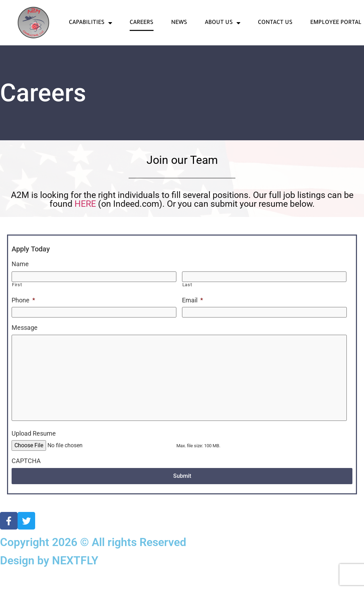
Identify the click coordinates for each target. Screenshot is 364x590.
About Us (223, 23)
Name (20, 264)
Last (187, 283)
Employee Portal (336, 23)
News (179, 23)
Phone (23, 299)
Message (25, 325)
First (17, 283)
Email (193, 299)
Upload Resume (34, 457)
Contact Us (275, 23)
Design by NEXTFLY (49, 583)
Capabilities (90, 23)
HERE (86, 204)
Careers (142, 23)
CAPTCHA (26, 485)
